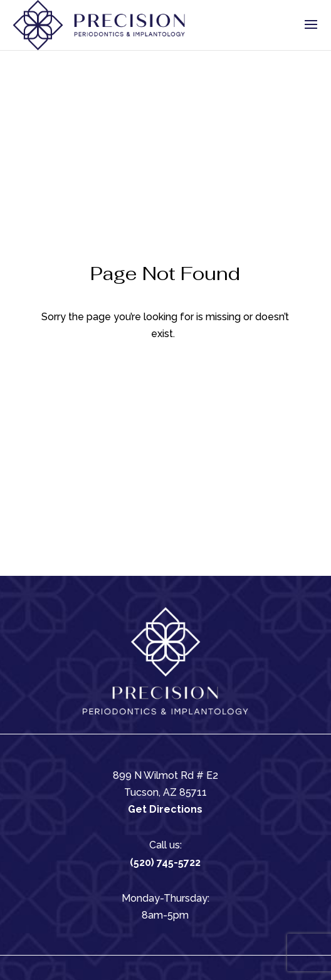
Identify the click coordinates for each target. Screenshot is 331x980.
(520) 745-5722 (165, 863)
